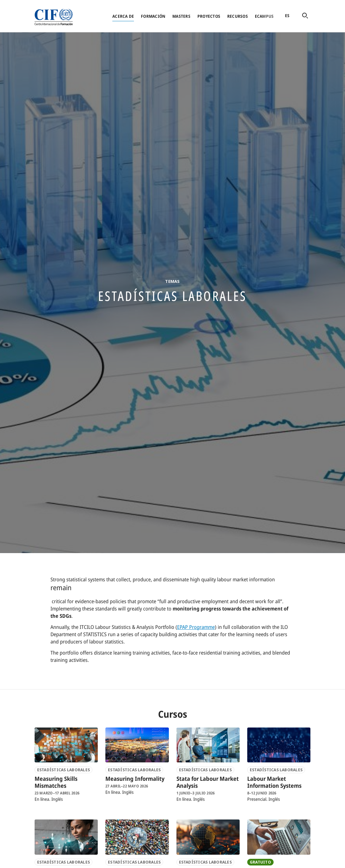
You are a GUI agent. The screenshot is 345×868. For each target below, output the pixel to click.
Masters (181, 16)
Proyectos (209, 16)
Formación (153, 16)
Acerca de (123, 16)
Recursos (238, 16)
